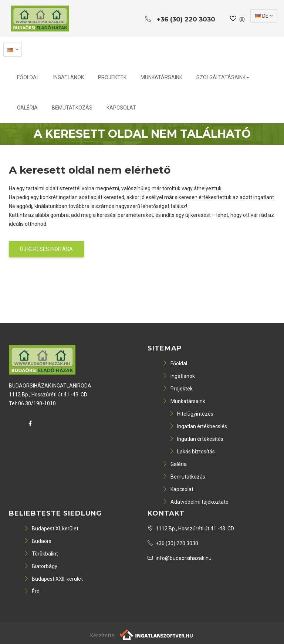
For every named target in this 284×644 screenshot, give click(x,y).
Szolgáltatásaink (223, 77)
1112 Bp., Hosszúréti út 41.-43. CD (191, 529)
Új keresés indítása (46, 249)
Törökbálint (41, 554)
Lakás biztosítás (192, 452)
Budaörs (38, 541)
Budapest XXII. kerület (53, 579)
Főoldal (28, 77)
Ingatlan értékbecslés (198, 426)
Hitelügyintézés (191, 414)
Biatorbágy (40, 566)
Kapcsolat (121, 108)
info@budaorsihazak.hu (180, 558)
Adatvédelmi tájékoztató (195, 502)
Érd (32, 591)
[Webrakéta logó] (157, 634)
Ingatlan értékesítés (196, 439)
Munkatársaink (161, 77)
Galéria (27, 108)
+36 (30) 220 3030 (173, 543)
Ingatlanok (69, 77)
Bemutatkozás (72, 108)
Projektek (112, 77)
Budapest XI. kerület (51, 529)
